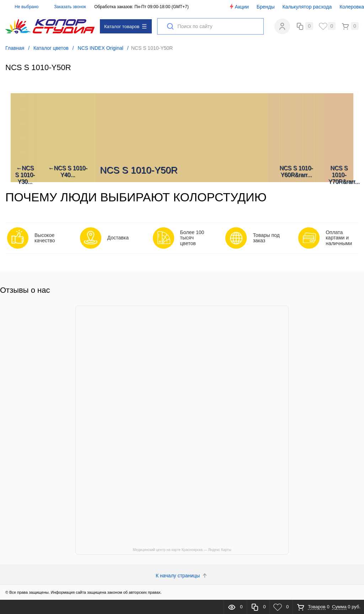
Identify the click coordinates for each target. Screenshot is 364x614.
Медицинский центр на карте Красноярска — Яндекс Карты (182, 550)
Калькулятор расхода (307, 7)
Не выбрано (23, 7)
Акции (239, 7)
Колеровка (352, 7)
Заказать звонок (70, 7)
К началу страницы (182, 576)
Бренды (266, 7)
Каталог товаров (125, 27)
